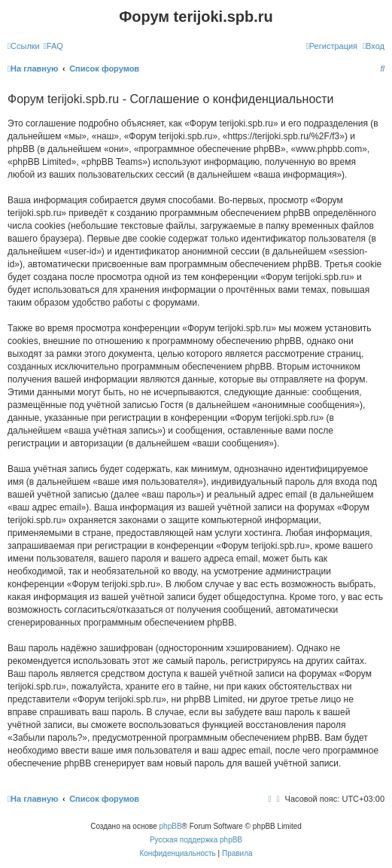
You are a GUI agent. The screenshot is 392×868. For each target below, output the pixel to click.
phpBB (171, 826)
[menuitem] (53, 46)
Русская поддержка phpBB (196, 840)
